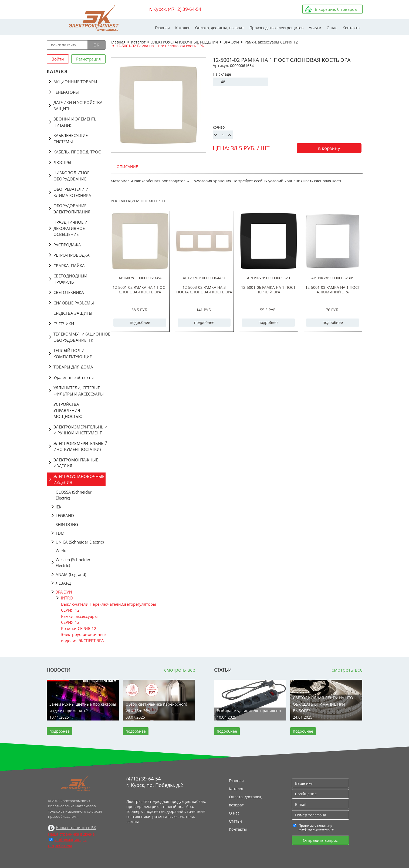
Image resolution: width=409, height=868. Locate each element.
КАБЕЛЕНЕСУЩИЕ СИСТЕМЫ (71, 138)
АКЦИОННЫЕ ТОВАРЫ (75, 82)
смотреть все (180, 670)
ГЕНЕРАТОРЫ (66, 92)
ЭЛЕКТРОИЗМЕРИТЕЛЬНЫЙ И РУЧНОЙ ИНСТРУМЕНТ (80, 430)
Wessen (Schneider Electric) (73, 563)
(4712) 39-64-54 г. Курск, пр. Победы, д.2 (155, 782)
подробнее (140, 322)
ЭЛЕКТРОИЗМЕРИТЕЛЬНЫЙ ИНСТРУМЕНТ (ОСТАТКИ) (80, 446)
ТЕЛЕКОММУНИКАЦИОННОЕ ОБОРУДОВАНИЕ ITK (80, 337)
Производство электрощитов (276, 28)
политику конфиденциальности (316, 827)
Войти (58, 59)
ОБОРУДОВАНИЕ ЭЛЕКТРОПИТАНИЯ (72, 209)
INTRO (67, 598)
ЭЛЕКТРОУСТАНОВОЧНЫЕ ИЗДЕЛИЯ (79, 479)
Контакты (351, 28)
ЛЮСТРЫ (62, 162)
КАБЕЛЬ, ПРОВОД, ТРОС (77, 152)
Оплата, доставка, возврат (220, 28)
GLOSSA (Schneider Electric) (74, 495)
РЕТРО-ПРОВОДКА (72, 255)
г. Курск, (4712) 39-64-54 (175, 9)
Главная (162, 28)
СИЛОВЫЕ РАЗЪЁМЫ (74, 303)
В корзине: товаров (336, 9)
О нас (332, 28)
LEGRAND (65, 515)
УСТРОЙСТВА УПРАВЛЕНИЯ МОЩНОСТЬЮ (68, 410)
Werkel (62, 551)
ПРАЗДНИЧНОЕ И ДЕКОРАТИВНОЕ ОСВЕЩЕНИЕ (70, 228)
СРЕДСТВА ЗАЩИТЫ (73, 313)
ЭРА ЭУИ (64, 592)
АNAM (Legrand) (71, 574)
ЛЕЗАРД (63, 583)
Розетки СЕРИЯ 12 (79, 628)
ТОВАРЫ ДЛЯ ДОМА (73, 367)
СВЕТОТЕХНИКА (69, 292)
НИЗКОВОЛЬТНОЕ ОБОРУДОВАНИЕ (71, 176)
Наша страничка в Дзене (71, 834)
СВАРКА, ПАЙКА (69, 266)
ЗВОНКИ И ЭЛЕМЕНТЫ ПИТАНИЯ (75, 122)
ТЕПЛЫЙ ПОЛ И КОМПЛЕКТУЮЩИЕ (73, 353)
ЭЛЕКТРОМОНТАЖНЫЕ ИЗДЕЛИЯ (76, 463)
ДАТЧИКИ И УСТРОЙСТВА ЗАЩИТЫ (78, 105)
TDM (60, 533)
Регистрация (88, 59)
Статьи (235, 821)
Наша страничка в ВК (76, 828)
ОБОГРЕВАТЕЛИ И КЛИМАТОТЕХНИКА (72, 192)
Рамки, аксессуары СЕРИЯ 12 (79, 619)
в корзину (329, 148)
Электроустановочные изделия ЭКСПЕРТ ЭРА (83, 637)
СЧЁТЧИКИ (64, 324)
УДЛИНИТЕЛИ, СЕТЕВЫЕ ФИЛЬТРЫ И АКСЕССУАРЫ (79, 391)
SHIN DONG (67, 524)
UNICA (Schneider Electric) (80, 542)
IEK (58, 507)
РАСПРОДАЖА (67, 245)
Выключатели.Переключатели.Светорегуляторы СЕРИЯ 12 (83, 607)
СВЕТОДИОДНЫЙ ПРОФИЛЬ (70, 279)
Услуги (315, 28)
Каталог (182, 28)
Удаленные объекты (74, 377)
